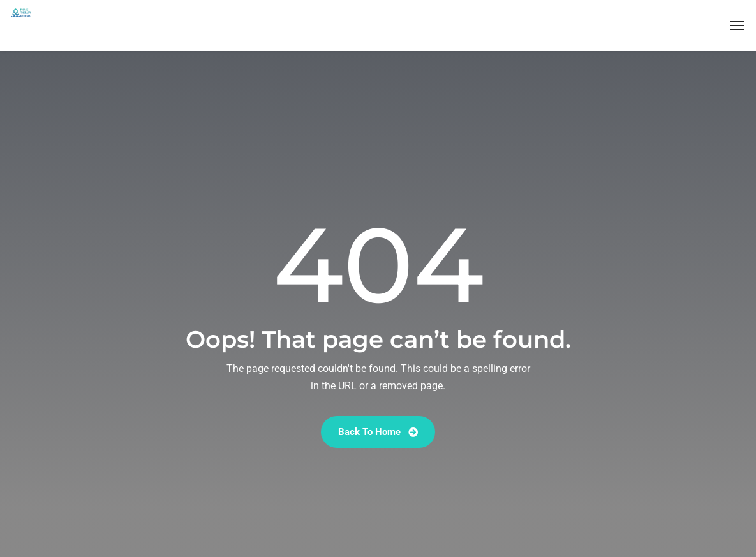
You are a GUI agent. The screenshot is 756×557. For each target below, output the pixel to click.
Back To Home (378, 432)
